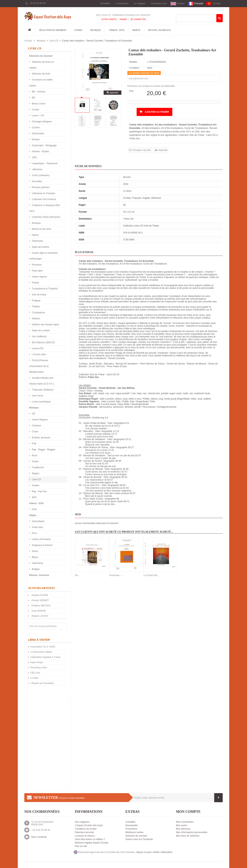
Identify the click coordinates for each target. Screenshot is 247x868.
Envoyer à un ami (141, 150)
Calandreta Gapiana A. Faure (45, 657)
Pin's (34, 533)
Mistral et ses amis (41, 229)
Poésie (35, 283)
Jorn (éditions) (39, 336)
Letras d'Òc (37, 348)
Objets (136, 30)
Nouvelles (37, 181)
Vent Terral (37, 396)
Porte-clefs (37, 527)
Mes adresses (183, 829)
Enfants (36, 139)
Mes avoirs (182, 825)
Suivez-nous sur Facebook (139, 839)
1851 (34, 157)
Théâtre (36, 307)
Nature (35, 235)
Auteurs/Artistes (41, 588)
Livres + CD (38, 116)
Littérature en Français (43, 193)
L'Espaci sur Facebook (42, 683)
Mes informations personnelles (192, 832)
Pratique (36, 301)
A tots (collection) (40, 175)
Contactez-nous (159, 3)
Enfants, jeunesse (41, 438)
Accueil (28, 41)
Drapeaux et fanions (42, 545)
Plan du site (81, 846)
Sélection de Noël (41, 74)
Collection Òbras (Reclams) (46, 217)
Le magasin (140, 3)
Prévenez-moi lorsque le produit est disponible (151, 86)
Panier (123, 19)
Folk (34, 444)
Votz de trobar (39, 295)
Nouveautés (132, 825)
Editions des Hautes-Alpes (45, 325)
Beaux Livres (38, 104)
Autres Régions (39, 420)
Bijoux (35, 557)
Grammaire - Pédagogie (44, 145)
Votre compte (109, 19)
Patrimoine (37, 241)
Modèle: (133, 62)
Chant (35, 432)
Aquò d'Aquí (37, 662)
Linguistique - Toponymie (44, 163)
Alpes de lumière (40, 247)
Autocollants (38, 521)
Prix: (132, 91)
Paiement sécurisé (84, 832)
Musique (96, 30)
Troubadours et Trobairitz (44, 289)
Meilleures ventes (134, 832)
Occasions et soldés (42, 80)
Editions (36, 319)
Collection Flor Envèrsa (44, 199)
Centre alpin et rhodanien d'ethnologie (44, 256)
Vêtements (37, 563)
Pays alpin (37, 271)
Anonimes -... (116, 575)
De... (77, 575)
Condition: (134, 68)
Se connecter (138, 19)
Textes (35, 461)
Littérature (37, 169)
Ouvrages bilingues (41, 122)
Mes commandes (185, 822)
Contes (35, 110)
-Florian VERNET (40, 600)
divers (35, 551)
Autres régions (39, 277)
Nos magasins (82, 822)
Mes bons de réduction (188, 836)
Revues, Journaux (159, 30)
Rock (34, 456)
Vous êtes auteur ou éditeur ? (90, 839)
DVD (34, 509)
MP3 (34, 497)
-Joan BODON (38, 611)
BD (33, 98)
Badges (36, 569)
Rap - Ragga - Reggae (43, 450)
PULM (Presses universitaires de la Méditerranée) (39, 366)
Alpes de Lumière (41, 330)
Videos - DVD (117, 30)
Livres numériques (41, 402)
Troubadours (38, 313)
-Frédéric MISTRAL (41, 606)
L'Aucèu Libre (39, 354)
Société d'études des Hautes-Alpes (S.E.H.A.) (42, 381)
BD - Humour (38, 92)
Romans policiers (40, 187)
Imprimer (163, 150)
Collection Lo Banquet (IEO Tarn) (45, 208)
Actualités (105, 3)
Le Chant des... (151, 575)
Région (35, 473)
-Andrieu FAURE (39, 595)
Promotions (131, 829)
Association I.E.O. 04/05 (43, 647)
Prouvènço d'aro (39, 668)
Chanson (36, 426)
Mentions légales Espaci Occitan (92, 843)
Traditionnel (38, 467)
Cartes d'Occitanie (41, 539)
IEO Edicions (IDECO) (43, 342)
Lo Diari (34, 678)
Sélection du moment (53, 30)
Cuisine (35, 128)
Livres (78, 30)
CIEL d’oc (35, 673)
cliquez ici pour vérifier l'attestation (154, 852)
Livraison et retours (85, 836)
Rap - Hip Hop (39, 491)
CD (33, 414)
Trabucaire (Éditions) (42, 390)
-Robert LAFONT (39, 616)
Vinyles (35, 485)
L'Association (122, 3)
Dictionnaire (38, 134)
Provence (36, 265)
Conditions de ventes (86, 829)
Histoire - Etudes (40, 151)
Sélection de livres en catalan (41, 65)
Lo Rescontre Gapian (41, 652)
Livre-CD (54, 41)
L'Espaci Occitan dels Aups (89, 825)
